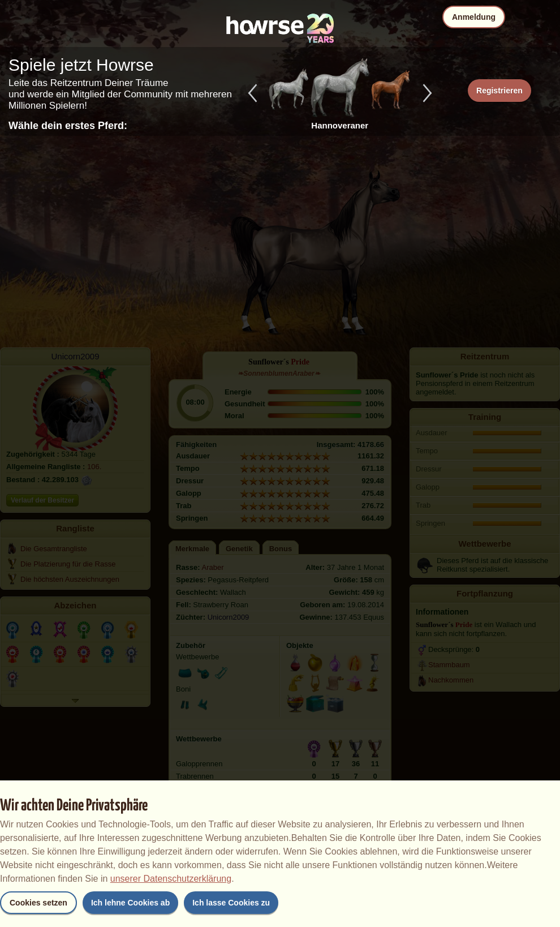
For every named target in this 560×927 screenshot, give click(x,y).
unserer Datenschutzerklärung (171, 879)
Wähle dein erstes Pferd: (68, 126)
